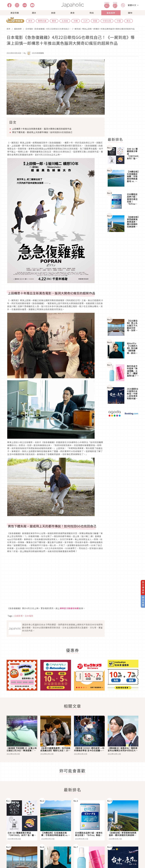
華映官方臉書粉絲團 (69, 608)
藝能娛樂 (111, 13)
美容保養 (15, 13)
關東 (54, 21)
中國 (119, 21)
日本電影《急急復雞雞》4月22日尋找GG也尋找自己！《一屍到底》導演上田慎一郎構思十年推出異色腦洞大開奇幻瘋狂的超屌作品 (80, 29)
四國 (95, 21)
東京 (30, 21)
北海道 (65, 21)
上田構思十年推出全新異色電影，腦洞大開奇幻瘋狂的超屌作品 (42, 129)
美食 (72, 13)
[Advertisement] (125, 97)
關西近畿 (42, 21)
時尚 (92, 13)
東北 (129, 21)
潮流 (34, 13)
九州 (85, 21)
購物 (130, 13)
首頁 (8, 29)
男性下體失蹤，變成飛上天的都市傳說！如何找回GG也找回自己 (42, 132)
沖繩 (76, 21)
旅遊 (53, 13)
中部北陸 (107, 21)
